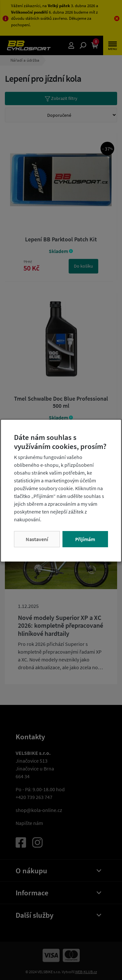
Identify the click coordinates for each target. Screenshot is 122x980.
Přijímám (85, 539)
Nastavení (37, 539)
